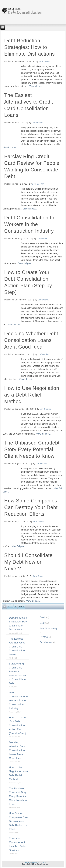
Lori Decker (45, 61)
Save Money (46, 642)
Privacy (43, 862)
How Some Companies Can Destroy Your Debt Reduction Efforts (31, 507)
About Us (28, 862)
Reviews (44, 637)
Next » (22, 606)
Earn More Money (49, 628)
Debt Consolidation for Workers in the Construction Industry (30, 224)
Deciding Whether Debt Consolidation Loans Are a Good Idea (31, 340)
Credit (43, 617)
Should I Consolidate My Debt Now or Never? (28, 562)
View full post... (37, 86)
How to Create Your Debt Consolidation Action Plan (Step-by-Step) (17, 725)
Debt (42, 623)
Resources (36, 862)
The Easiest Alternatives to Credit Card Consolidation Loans (17, 647)
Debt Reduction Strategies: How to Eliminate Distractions (30, 47)
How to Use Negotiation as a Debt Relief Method (32, 395)
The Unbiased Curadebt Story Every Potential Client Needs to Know (32, 449)
